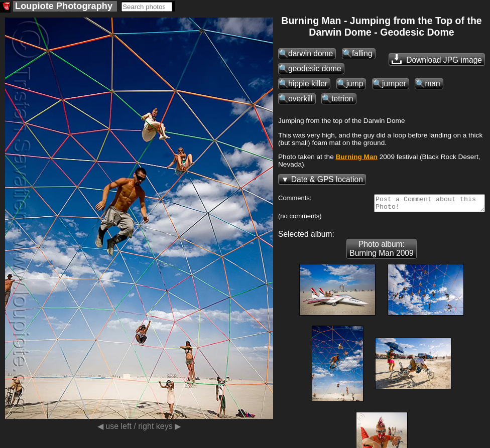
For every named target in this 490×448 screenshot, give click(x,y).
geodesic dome (315, 68)
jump (355, 84)
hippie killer (308, 84)
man (432, 84)
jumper (394, 84)
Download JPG (437, 59)
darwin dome (311, 53)
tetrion (342, 99)
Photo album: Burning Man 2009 (381, 252)
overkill (300, 99)
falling (362, 53)
